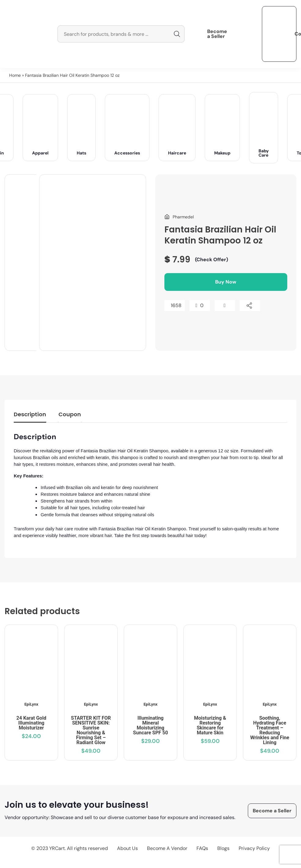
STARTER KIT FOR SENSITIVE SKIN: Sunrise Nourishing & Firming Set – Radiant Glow (91, 730)
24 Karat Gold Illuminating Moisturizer (31, 723)
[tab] (30, 416)
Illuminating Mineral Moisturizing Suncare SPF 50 (150, 725)
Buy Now (226, 282)
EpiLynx (31, 704)
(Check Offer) (211, 260)
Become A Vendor (167, 848)
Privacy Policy (254, 848)
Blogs (223, 848)
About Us (127, 848)
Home (15, 75)
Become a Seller (217, 34)
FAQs (202, 848)
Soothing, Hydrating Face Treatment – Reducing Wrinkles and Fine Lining (270, 730)
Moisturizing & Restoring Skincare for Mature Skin (210, 725)
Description (30, 414)
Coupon (70, 414)
